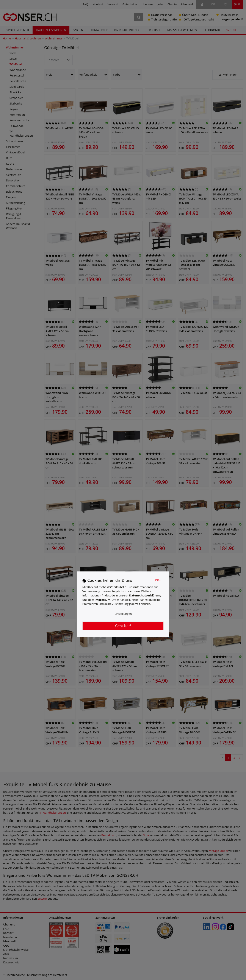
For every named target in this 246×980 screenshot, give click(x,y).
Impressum (103, 600)
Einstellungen (123, 614)
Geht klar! (123, 626)
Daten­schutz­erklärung (145, 595)
